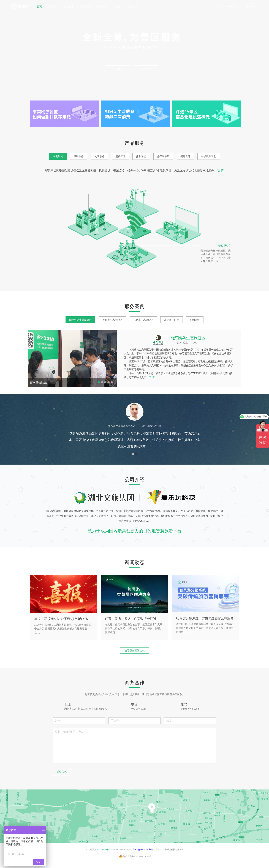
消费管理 (120, 156)
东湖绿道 (195, 320)
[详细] (152, 377)
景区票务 (79, 156)
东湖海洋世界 (172, 320)
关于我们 (101, 7)
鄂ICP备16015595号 (142, 850)
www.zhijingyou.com (106, 850)
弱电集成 (58, 156)
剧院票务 (99, 156)
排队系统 (141, 156)
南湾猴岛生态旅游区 (80, 320)
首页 (39, 7)
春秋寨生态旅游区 (112, 320)
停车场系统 (163, 156)
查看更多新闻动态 (135, 651)
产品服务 (53, 7)
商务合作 (117, 7)
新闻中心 (133, 7)
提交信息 (62, 772)
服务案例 (85, 7)
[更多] (221, 170)
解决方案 (69, 7)
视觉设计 (185, 156)
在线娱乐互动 (209, 156)
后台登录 (251, 6)
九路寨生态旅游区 (143, 320)
